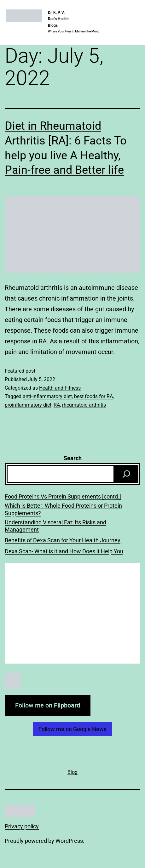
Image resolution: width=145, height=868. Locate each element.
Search (73, 458)
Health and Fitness (60, 388)
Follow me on (48, 705)
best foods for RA (93, 396)
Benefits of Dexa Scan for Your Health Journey (63, 540)
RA (57, 405)
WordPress (69, 841)
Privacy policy (22, 826)
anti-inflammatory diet (47, 396)
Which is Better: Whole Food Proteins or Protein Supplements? (63, 509)
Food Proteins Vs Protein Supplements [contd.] (63, 496)
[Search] (126, 474)
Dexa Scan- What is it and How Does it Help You (64, 551)
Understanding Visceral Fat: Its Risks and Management (55, 526)
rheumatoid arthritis (84, 405)
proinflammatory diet (28, 405)
